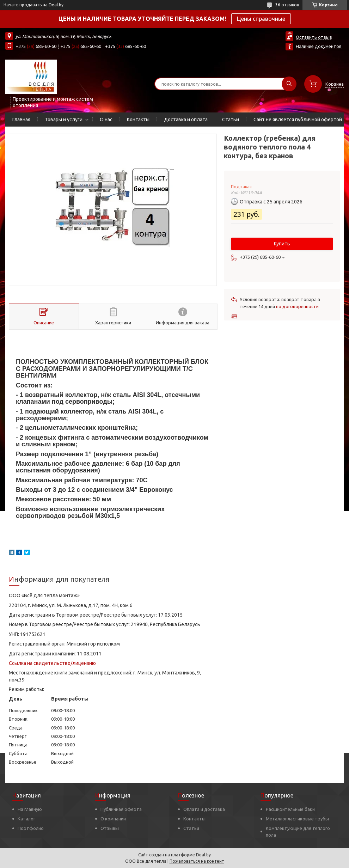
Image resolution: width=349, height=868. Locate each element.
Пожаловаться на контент (197, 861)
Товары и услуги (64, 120)
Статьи (231, 120)
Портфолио (31, 828)
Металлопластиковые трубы (297, 819)
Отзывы (110, 828)
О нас (106, 120)
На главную (30, 809)
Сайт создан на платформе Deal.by (174, 855)
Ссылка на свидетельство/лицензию (52, 663)
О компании (113, 819)
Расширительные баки (290, 809)
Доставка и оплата (186, 120)
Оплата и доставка (204, 809)
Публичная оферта (121, 809)
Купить (282, 244)
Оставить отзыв (314, 37)
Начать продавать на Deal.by (33, 5)
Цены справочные (261, 19)
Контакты (138, 120)
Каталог (26, 819)
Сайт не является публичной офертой (298, 120)
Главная (21, 120)
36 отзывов (287, 5)
